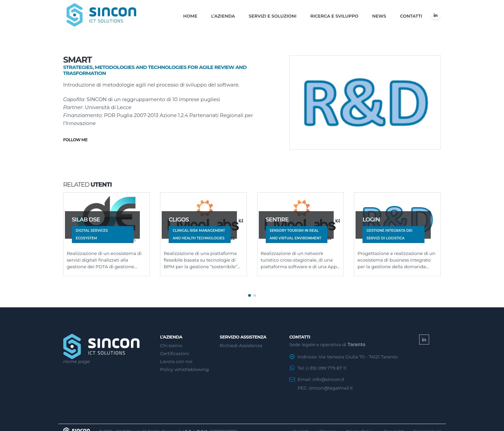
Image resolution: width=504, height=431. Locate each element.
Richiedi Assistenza (241, 343)
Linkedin (424, 337)
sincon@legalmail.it (331, 385)
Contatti (411, 16)
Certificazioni (175, 351)
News (379, 16)
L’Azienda (223, 16)
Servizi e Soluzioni (273, 16)
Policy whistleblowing (184, 367)
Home (190, 16)
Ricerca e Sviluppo (334, 16)
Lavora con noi (176, 359)
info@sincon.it (328, 377)
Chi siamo (171, 343)
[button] (250, 293)
